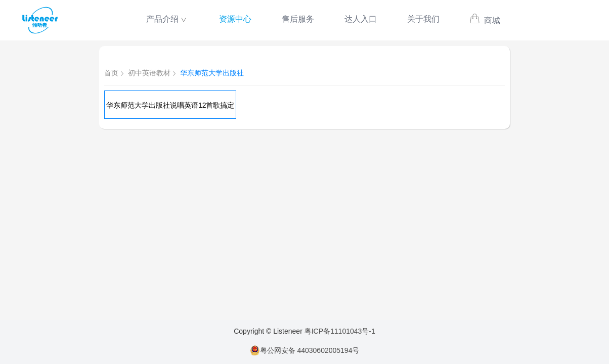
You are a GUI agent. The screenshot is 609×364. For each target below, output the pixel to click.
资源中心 (235, 19)
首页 (111, 73)
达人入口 (361, 19)
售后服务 (298, 19)
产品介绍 (162, 19)
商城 (485, 20)
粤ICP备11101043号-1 (340, 331)
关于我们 (423, 19)
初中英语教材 (149, 73)
